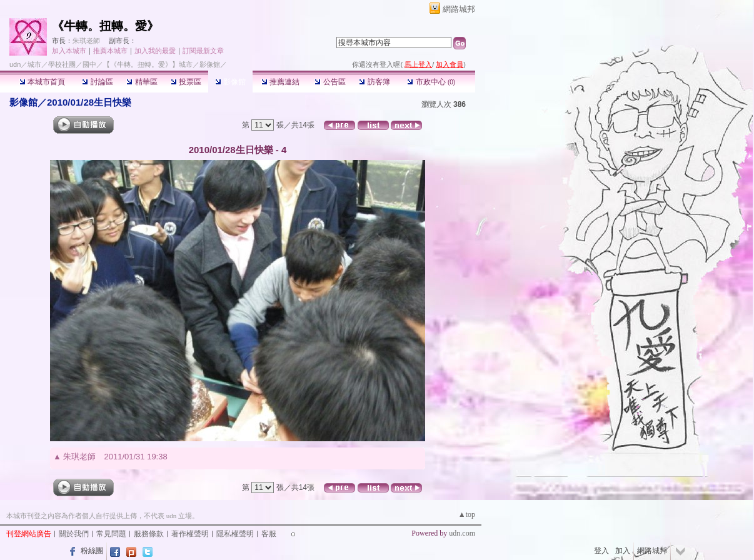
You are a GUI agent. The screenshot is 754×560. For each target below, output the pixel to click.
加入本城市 (69, 51)
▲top (467, 514)
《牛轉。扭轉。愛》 (105, 26)
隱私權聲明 (235, 534)
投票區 (186, 82)
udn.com (462, 533)
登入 (601, 551)
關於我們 (74, 534)
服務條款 (149, 534)
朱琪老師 (86, 41)
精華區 (142, 82)
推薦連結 (280, 82)
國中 (89, 64)
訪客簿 (374, 82)
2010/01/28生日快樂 (89, 102)
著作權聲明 (190, 534)
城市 (34, 64)
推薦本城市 (110, 51)
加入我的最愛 (155, 51)
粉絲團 (92, 551)
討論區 (97, 82)
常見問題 (111, 534)
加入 (623, 551)
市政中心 (431, 82)
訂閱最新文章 (203, 51)
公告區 (330, 82)
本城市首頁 (42, 82)
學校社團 (62, 64)
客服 (269, 534)
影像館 (230, 82)
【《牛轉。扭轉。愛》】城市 (148, 64)
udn (15, 64)
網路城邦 (459, 9)
